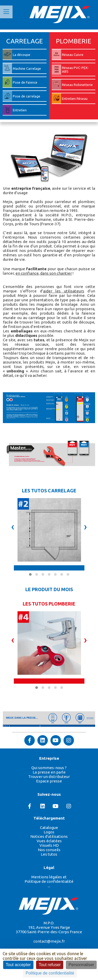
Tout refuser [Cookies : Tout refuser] (50, 965)
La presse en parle (49, 772)
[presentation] (13, 527)
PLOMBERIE (74, 41)
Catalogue (49, 828)
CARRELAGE (25, 41)
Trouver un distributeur (49, 777)
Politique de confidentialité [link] (50, 973)
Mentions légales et (49, 877)
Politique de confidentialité (49, 881)
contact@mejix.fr (49, 941)
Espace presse (49, 781)
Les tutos (49, 854)
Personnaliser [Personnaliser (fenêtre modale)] (81, 965)
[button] (30, 574)
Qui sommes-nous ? (49, 768)
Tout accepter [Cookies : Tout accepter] (18, 965)
